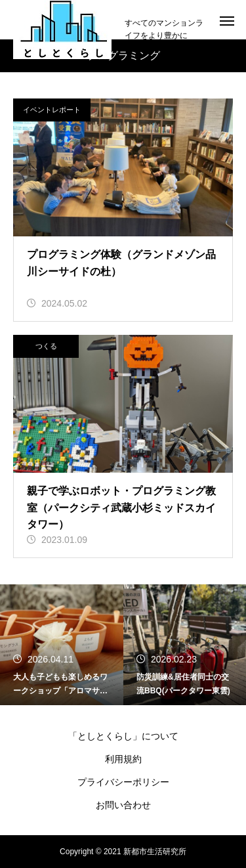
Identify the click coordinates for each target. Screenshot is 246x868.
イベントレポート (52, 110)
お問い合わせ (123, 805)
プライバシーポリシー (123, 782)
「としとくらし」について (123, 736)
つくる (46, 346)
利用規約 (123, 759)
